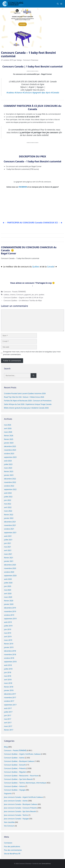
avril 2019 (8, 637)
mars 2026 (8, 432)
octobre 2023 (9, 454)
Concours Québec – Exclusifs (15, 765)
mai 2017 (8, 719)
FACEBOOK (23, 187)
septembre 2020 (10, 576)
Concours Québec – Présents (15, 768)
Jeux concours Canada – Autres (16, 801)
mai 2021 (8, 547)
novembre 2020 (10, 568)
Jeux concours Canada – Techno (16, 815)
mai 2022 (8, 504)
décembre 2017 (10, 694)
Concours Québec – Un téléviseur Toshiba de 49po (23, 300)
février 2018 (9, 687)
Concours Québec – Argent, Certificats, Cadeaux (22, 754)
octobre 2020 (9, 572)
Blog (6, 747)
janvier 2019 (9, 647)
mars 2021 (8, 554)
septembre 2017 (10, 705)
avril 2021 (8, 550)
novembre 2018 (10, 654)
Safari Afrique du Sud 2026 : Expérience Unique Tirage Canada (28, 404)
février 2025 (9, 439)
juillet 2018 (8, 669)
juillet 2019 (8, 626)
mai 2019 (8, 633)
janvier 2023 (9, 475)
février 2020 (9, 601)
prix (36, 295)
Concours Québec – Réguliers (15, 772)
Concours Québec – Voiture (14, 786)
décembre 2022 (10, 479)
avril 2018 (8, 680)
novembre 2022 (10, 482)
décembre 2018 (10, 651)
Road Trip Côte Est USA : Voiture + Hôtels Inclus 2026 (24, 397)
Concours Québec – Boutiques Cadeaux (19, 761)
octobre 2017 (9, 701)
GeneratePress (46, 864)
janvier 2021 (9, 561)
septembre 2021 (10, 533)
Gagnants (8, 793)
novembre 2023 (10, 450)
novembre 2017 (10, 698)
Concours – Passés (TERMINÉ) (15, 750)
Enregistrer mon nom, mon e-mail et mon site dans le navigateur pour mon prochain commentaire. (32, 353)
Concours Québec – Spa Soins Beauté (18, 779)
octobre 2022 (9, 486)
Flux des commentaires (13, 850)
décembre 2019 (10, 608)
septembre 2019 (10, 619)
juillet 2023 (8, 464)
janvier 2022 (9, 518)
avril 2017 (8, 723)
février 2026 (9, 436)
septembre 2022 (10, 489)
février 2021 (9, 558)
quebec (41, 295)
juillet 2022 (8, 497)
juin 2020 (8, 586)
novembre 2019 (10, 611)
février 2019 (9, 644)
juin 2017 (8, 715)
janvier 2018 (9, 690)
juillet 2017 (8, 712)
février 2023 (9, 471)
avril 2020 (8, 594)
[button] (58, 4)
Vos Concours (9, 826)
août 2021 (8, 536)
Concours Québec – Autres (14, 758)
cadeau (6, 295)
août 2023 (8, 461)
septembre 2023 (10, 457)
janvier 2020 (9, 604)
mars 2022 (8, 511)
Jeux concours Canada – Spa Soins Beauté (20, 811)
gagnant (28, 295)
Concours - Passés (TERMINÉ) (15, 292)
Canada (51, 267)
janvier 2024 (9, 443)
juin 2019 (8, 629)
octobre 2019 (9, 615)
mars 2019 (8, 640)
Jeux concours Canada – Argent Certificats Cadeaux (23, 797)
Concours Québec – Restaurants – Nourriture (21, 776)
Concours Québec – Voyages (15, 790)
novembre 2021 (10, 525)
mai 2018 (8, 676)
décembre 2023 (10, 446)
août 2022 (8, 493)
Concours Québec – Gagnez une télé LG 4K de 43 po (23, 298)
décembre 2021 (10, 522)
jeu (33, 295)
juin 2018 (8, 672)
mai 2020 (8, 590)
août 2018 (8, 665)
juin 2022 (8, 500)
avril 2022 (8, 507)
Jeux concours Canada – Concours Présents (20, 808)
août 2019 (8, 622)
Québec (36, 267)
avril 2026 (8, 428)
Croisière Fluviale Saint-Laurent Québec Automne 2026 (25, 393)
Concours (20, 295)
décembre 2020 (10, 565)
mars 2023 (8, 468)
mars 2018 (8, 683)
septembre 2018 (10, 662)
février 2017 (9, 730)
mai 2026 (8, 425)
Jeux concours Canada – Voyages (16, 819)
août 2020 (8, 579)
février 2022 (9, 515)
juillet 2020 (8, 583)
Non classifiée (9, 822)
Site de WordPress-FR (12, 854)
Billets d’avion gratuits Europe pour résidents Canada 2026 (26, 408)
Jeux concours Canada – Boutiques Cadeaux (21, 804)
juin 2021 (8, 543)
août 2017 (8, 708)
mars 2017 (8, 726)
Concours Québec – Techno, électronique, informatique (25, 783)
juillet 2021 (8, 540)
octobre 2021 (9, 529)
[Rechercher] (34, 376)
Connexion (8, 843)
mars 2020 (8, 597)
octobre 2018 (9, 658)
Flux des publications (12, 846)
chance (13, 295)
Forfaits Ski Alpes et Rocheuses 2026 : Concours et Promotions (28, 401)
